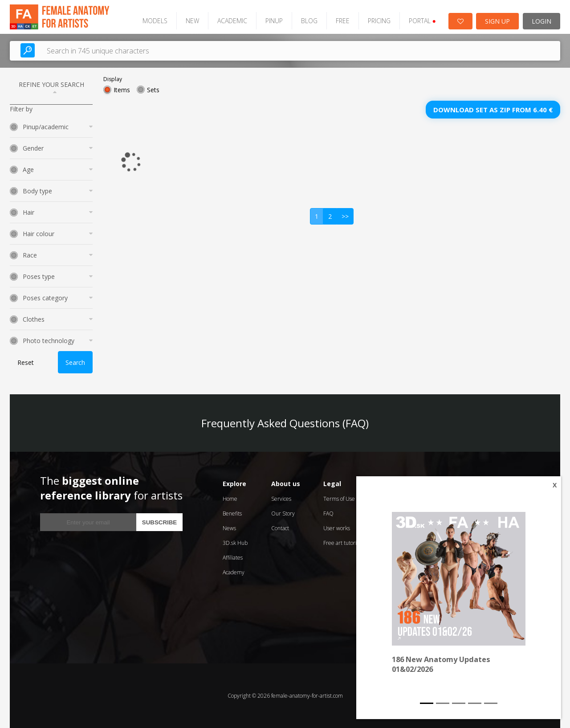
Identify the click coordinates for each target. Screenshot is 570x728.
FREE (343, 21)
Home (230, 499)
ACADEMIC (232, 21)
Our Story (283, 513)
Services (281, 499)
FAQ (328, 513)
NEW (192, 21)
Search (75, 362)
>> (345, 216)
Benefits (232, 513)
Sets (153, 90)
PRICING (379, 21)
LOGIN (541, 21)
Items (122, 90)
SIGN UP (497, 21)
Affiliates (233, 558)
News (229, 528)
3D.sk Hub (235, 543)
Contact (280, 528)
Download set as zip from (493, 110)
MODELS (155, 21)
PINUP (274, 21)
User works (337, 528)
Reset (26, 362)
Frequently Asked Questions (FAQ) (285, 423)
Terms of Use (339, 499)
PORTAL (422, 21)
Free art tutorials (343, 543)
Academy (234, 572)
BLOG (309, 21)
